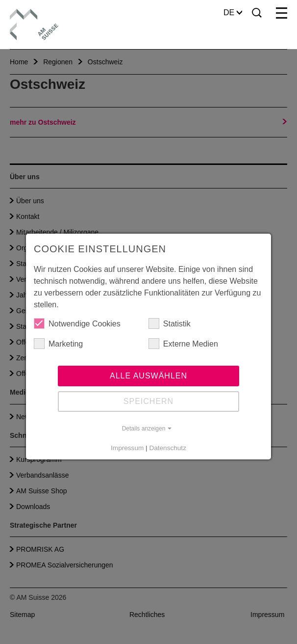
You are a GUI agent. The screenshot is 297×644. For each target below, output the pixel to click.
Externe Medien (183, 344)
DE (233, 13)
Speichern (148, 401)
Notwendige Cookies (77, 323)
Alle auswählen (148, 376)
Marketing (58, 344)
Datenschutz (168, 448)
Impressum (127, 448)
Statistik (170, 323)
